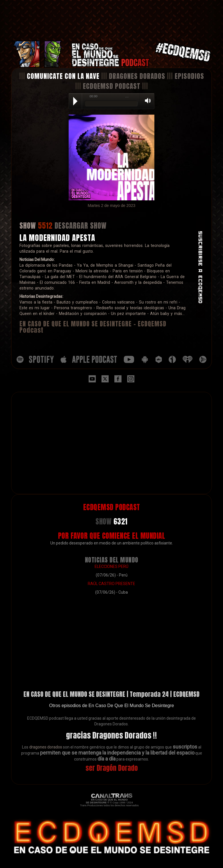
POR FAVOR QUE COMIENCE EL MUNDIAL (112, 536)
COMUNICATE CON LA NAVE (63, 76)
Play (75, 101)
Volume (146, 101)
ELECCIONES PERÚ (111, 566)
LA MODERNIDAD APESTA (57, 238)
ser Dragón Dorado (112, 768)
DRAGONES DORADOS (137, 76)
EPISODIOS (189, 76)
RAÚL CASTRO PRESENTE (111, 584)
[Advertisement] (111, 21)
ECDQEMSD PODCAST (112, 86)
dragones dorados (46, 747)
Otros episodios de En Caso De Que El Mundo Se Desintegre (112, 706)
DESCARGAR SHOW (81, 226)
